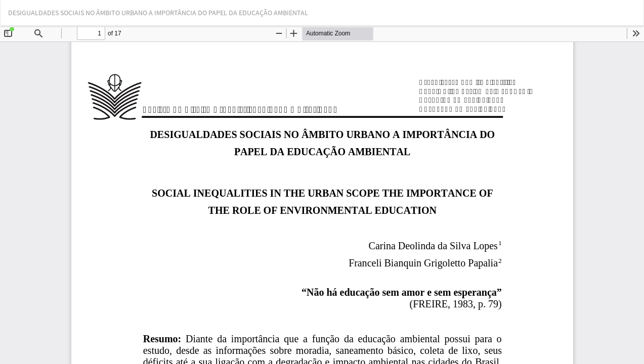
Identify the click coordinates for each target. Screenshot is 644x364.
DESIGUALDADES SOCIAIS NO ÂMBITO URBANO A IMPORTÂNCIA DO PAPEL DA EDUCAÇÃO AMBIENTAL (158, 13)
